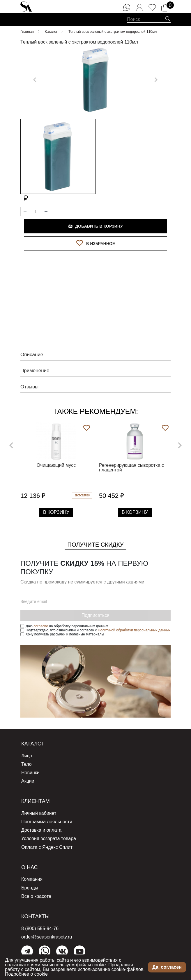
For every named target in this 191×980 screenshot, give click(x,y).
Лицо (27, 753)
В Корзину (56, 510)
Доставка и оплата (41, 827)
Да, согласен (167, 967)
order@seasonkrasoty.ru (47, 934)
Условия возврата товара (49, 836)
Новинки (30, 770)
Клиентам (36, 799)
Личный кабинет (39, 811)
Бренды (30, 885)
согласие (41, 624)
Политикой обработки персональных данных (134, 628)
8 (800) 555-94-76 (40, 926)
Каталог (33, 741)
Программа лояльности (47, 819)
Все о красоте (36, 894)
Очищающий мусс (56, 463)
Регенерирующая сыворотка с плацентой (131, 465)
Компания (32, 877)
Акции (28, 778)
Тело (26, 762)
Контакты (35, 914)
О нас (30, 865)
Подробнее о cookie (26, 974)
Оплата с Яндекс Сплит (47, 845)
